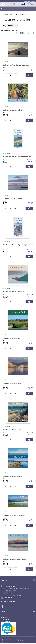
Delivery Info (5, 617)
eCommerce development (9, 641)
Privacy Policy (5, 619)
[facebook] (3, 606)
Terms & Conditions (7, 621)
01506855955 (8, 598)
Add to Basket (29, 75)
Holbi (20, 641)
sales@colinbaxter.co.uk (11, 601)
